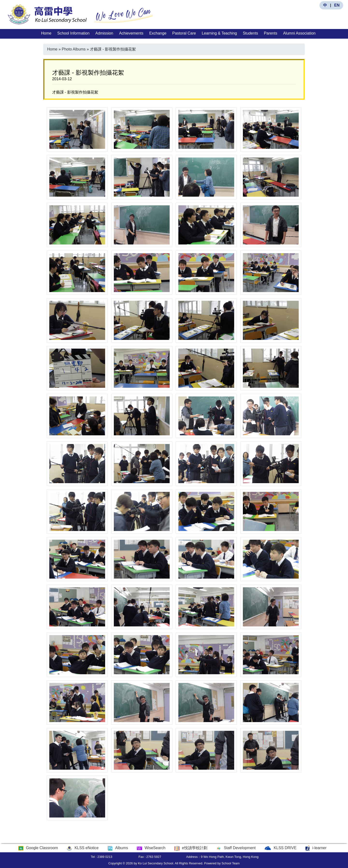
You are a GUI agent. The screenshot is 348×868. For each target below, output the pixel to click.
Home (46, 33)
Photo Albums (74, 49)
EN (337, 5)
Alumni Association (299, 33)
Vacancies (50, 43)
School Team (231, 863)
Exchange (158, 33)
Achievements (131, 33)
